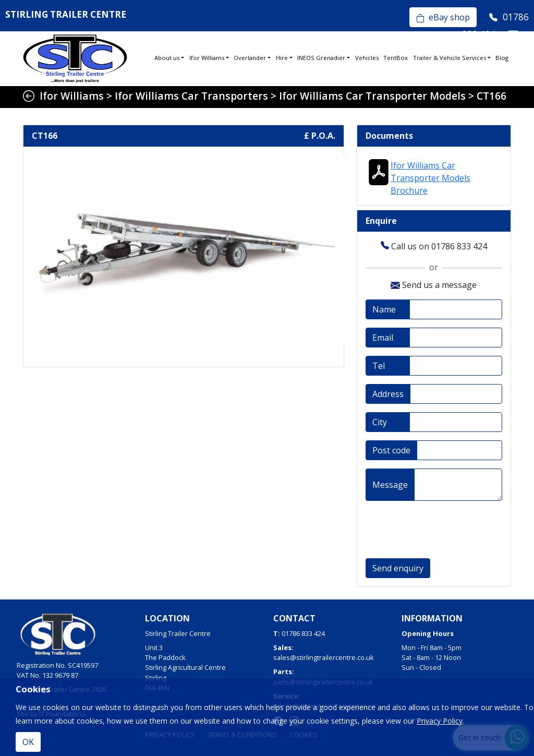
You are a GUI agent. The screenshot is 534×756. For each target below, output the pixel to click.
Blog (502, 58)
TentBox (396, 58)
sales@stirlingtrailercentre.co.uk (324, 657)
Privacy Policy (440, 721)
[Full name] (456, 309)
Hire (282, 58)
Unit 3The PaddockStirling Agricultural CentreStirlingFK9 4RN (185, 668)
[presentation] (445, 530)
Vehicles (367, 58)
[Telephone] (456, 366)
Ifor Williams (207, 58)
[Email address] (456, 338)
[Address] (456, 394)
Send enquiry (398, 568)
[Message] (458, 485)
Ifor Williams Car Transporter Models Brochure (430, 178)
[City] (456, 422)
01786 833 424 (303, 633)
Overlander (250, 58)
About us (167, 58)
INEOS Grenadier (321, 58)
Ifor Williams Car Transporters (191, 96)
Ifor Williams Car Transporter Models (372, 96)
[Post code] (459, 450)
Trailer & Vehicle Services (450, 58)
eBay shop (443, 17)
